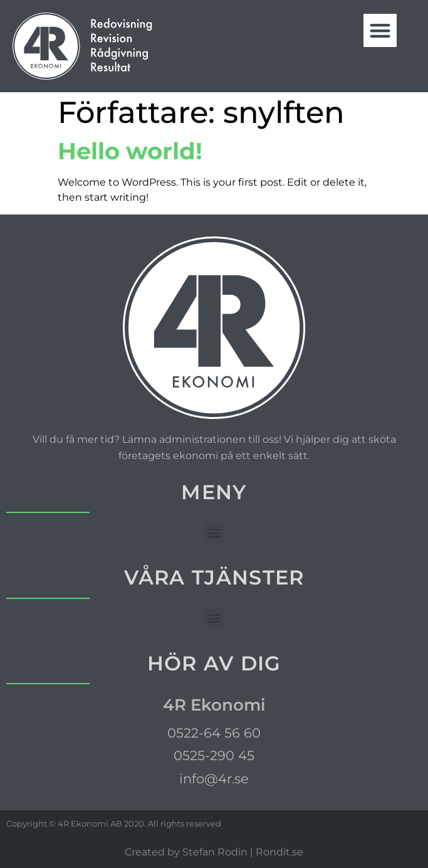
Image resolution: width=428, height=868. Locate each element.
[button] (380, 30)
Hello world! (130, 151)
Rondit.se (279, 852)
